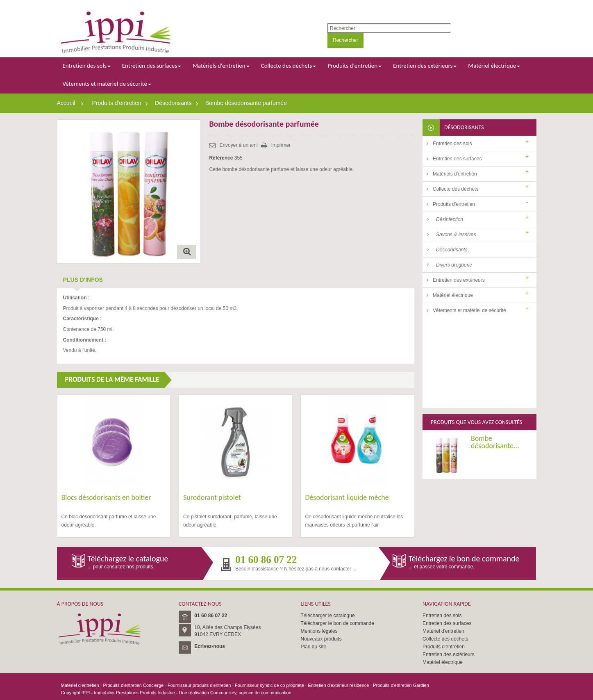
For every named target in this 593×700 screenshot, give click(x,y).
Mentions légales (319, 631)
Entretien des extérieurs (459, 280)
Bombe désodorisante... (495, 352)
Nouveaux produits (321, 639)
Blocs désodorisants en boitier (106, 497)
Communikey (223, 693)
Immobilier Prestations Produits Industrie (134, 693)
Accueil (66, 103)
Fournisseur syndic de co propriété (269, 685)
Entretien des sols (452, 144)
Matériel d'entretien (443, 631)
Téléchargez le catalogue (128, 559)
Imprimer (281, 145)
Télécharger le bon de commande (337, 623)
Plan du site (314, 647)
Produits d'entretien (117, 103)
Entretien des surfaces (457, 159)
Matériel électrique (453, 295)
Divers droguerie (454, 265)
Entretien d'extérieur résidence (339, 685)
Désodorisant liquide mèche (347, 497)
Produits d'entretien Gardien (401, 685)
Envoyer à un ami (238, 145)
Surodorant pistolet (212, 497)
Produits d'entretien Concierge (134, 685)
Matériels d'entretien (455, 174)
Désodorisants (173, 103)
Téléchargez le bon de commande (464, 559)
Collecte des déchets (456, 189)
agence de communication (265, 693)
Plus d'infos (83, 280)
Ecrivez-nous (210, 646)
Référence (221, 158)
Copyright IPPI (76, 693)
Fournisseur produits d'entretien (199, 685)
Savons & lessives (456, 235)
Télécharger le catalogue (328, 616)
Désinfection (450, 219)
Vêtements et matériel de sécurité (469, 310)
